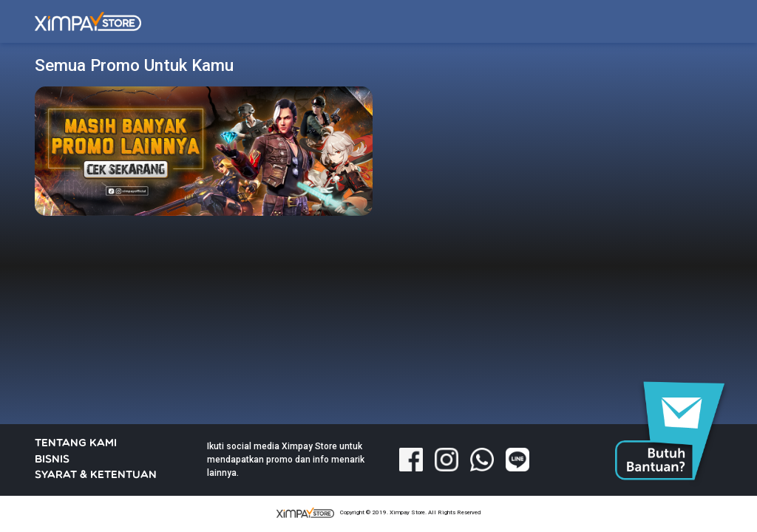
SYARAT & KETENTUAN (96, 475)
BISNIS (52, 460)
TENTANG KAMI (76, 444)
